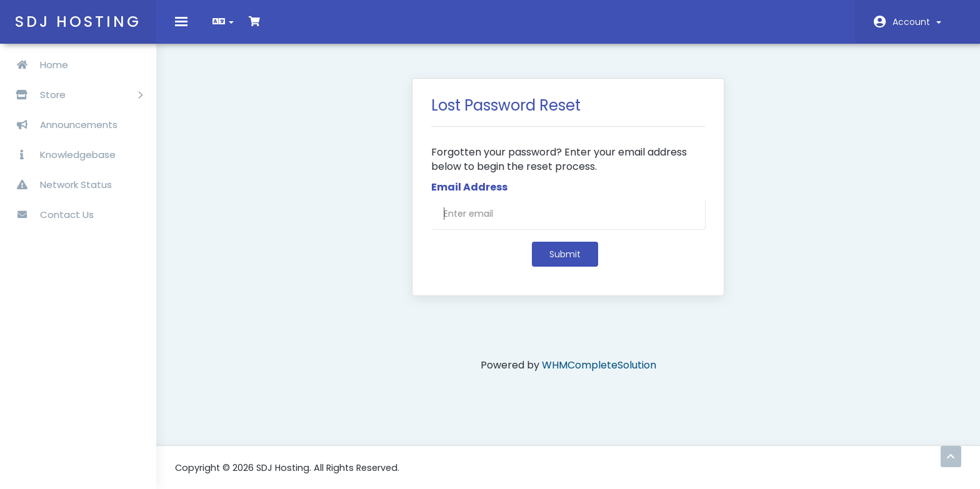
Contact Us (50, 215)
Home (37, 65)
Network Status (59, 185)
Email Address (469, 197)
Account (917, 22)
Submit (565, 264)
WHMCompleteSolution (599, 374)
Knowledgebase (61, 155)
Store (74, 95)
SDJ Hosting (78, 22)
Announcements (62, 125)
